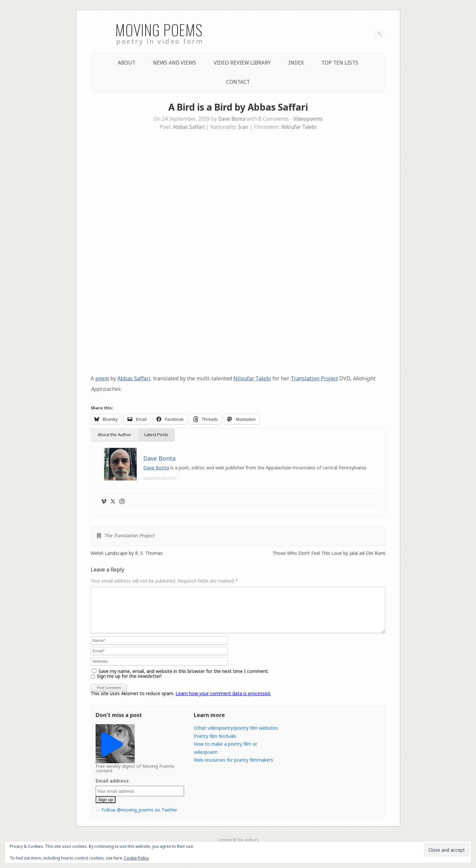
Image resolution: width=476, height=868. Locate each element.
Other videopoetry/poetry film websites (236, 736)
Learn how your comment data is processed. (223, 701)
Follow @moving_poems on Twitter (139, 818)
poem (102, 378)
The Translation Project (129, 535)
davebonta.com (160, 478)
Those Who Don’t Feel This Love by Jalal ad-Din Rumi (329, 553)
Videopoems (308, 119)
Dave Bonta (232, 119)
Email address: (113, 789)
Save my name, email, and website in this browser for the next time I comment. (184, 679)
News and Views (175, 63)
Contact (238, 82)
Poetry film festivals (215, 744)
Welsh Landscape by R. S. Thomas (127, 553)
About (127, 63)
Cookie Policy (136, 858)
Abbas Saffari (189, 127)
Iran (243, 127)
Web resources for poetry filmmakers (233, 768)
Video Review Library (242, 63)
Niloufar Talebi (299, 127)
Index (296, 63)
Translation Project (314, 378)
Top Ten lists (340, 63)
